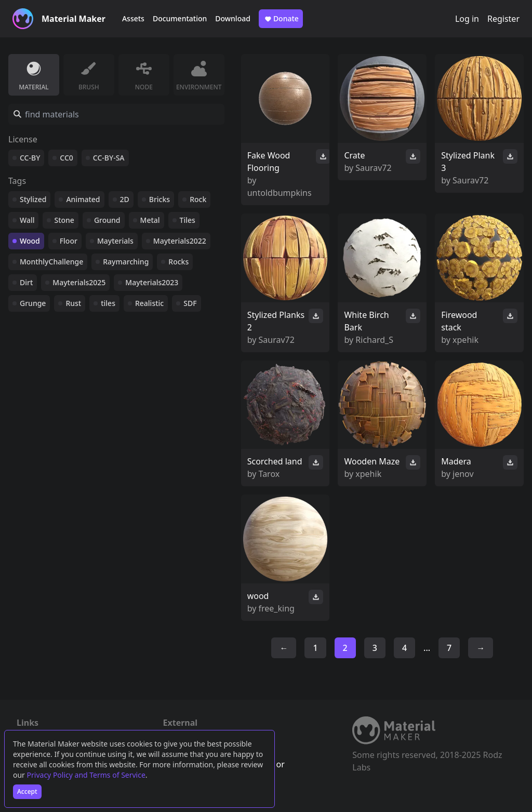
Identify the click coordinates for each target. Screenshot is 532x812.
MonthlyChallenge (51, 262)
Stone (64, 220)
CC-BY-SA (109, 158)
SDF (190, 303)
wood (258, 596)
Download (233, 18)
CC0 (66, 158)
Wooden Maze (372, 461)
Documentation (180, 18)
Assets (133, 18)
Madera (456, 461)
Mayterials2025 (79, 282)
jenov (463, 474)
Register (503, 19)
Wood (30, 241)
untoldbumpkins (280, 193)
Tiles (188, 220)
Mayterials (115, 241)
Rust (73, 303)
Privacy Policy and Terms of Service (86, 775)
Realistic (149, 303)
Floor (69, 241)
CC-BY (30, 158)
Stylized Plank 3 (468, 162)
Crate (354, 155)
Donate (281, 19)
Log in (467, 19)
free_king (277, 608)
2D (125, 199)
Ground (107, 220)
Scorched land (275, 461)
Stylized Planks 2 (276, 321)
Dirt (26, 282)
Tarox (269, 474)
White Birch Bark (366, 321)
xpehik (465, 340)
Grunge (33, 303)
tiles (108, 303)
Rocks (178, 262)
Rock (198, 199)
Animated (83, 199)
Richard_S (374, 340)
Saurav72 (373, 168)
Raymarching (126, 262)
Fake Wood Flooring (269, 162)
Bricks (159, 199)
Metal (150, 220)
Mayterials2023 (152, 282)
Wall (27, 220)
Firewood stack (459, 321)
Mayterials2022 (180, 241)
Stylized (33, 199)
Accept (27, 791)
